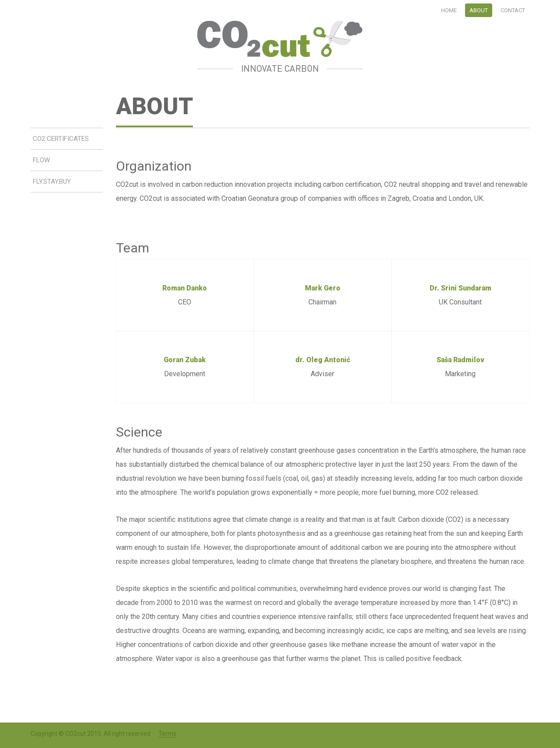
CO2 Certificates (61, 139)
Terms (167, 734)
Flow (41, 160)
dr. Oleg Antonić (323, 360)
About (479, 10)
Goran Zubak (185, 360)
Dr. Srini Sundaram (460, 288)
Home (449, 10)
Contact (513, 10)
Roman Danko (185, 288)
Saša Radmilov (460, 360)
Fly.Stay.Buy (52, 182)
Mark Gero (323, 288)
